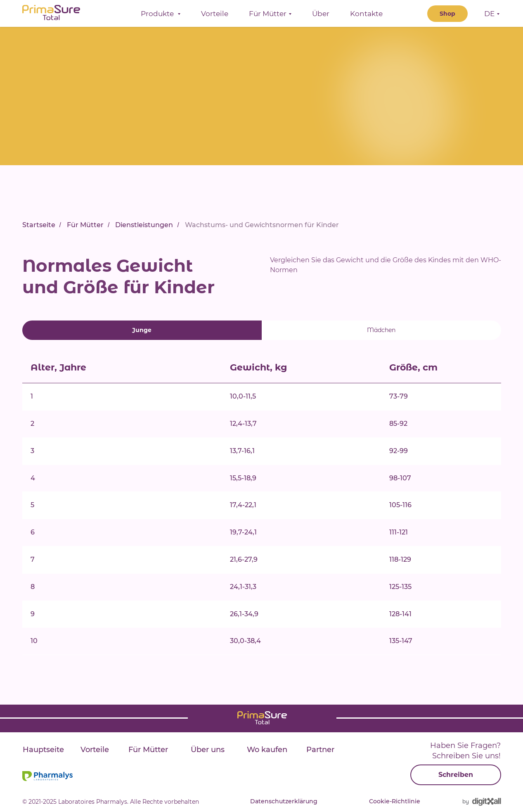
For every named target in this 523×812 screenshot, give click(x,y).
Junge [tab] (142, 330)
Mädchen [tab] (381, 330)
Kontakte (366, 17)
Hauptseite (43, 750)
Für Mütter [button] (268, 17)
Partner (320, 750)
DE (489, 17)
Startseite (39, 225)
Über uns (208, 750)
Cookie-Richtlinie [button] (395, 801)
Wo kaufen (267, 750)
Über (321, 17)
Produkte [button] (158, 17)
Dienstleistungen (144, 225)
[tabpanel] (261, 525)
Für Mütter (85, 225)
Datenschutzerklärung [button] (284, 801)
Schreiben (456, 775)
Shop (447, 17)
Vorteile (215, 17)
